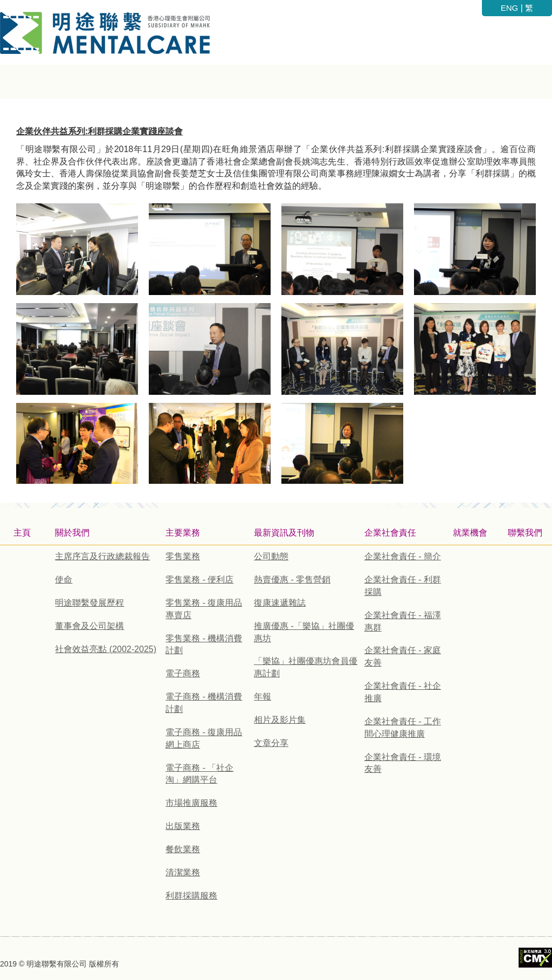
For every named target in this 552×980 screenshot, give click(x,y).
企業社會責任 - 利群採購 (403, 586)
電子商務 (183, 673)
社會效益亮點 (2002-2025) (106, 649)
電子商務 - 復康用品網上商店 (204, 738)
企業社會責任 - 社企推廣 (403, 692)
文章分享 (271, 743)
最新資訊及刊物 (284, 533)
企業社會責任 (390, 533)
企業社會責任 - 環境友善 (403, 763)
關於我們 (72, 533)
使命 (64, 580)
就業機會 (470, 533)
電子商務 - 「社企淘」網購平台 (199, 774)
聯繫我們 (525, 533)
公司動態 (271, 556)
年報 (263, 697)
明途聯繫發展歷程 (89, 603)
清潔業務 (183, 872)
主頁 (22, 533)
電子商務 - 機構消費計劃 (204, 703)
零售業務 (183, 556)
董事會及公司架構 (89, 626)
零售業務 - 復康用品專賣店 (204, 609)
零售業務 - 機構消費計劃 (204, 645)
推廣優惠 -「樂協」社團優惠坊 (304, 632)
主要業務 (183, 533)
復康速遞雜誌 (280, 603)
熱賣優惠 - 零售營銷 (292, 580)
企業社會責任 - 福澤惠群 (403, 621)
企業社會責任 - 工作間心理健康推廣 (403, 728)
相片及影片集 (280, 720)
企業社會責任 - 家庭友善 (403, 656)
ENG (510, 8)
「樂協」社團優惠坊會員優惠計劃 (306, 667)
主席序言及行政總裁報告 (102, 556)
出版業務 (183, 826)
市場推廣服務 (191, 803)
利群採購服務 (191, 896)
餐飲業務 (183, 849)
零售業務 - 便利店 (199, 580)
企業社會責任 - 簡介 (403, 556)
